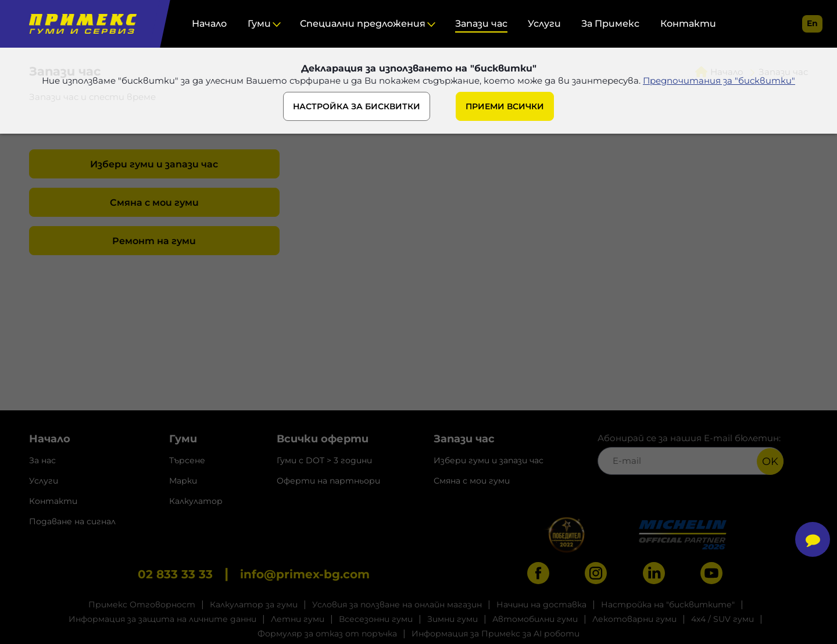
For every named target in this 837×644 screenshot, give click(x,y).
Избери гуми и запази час (154, 164)
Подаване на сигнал (72, 521)
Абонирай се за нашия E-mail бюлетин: (691, 454)
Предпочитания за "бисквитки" (719, 80)
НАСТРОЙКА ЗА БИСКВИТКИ (357, 106)
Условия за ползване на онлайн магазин (397, 604)
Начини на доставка (541, 604)
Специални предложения (363, 24)
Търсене (187, 460)
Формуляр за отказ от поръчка (327, 634)
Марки (183, 481)
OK (770, 461)
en (812, 23)
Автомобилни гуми (535, 619)
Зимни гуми (453, 619)
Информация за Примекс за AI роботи (496, 634)
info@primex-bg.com (305, 574)
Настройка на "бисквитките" (668, 604)
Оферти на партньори (328, 481)
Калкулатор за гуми (254, 604)
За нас (42, 460)
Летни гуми (298, 619)
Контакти (688, 24)
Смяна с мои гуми (154, 203)
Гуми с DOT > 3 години (324, 460)
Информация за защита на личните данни (162, 619)
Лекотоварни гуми (634, 619)
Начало (209, 24)
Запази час (481, 24)
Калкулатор (196, 501)
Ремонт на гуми (154, 241)
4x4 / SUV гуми (722, 619)
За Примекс (610, 24)
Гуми (259, 24)
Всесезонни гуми (376, 619)
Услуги (544, 24)
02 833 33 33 (175, 574)
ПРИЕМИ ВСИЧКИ (505, 106)
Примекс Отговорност (142, 604)
